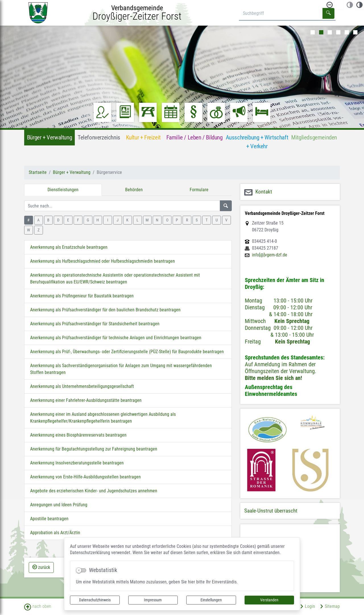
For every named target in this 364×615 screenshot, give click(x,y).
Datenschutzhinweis (95, 600)
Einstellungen (211, 600)
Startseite (38, 172)
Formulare (199, 190)
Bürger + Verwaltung (72, 172)
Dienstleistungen (63, 190)
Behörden (134, 190)
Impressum (153, 600)
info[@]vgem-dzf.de (270, 255)
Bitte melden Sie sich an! (273, 378)
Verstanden (269, 600)
